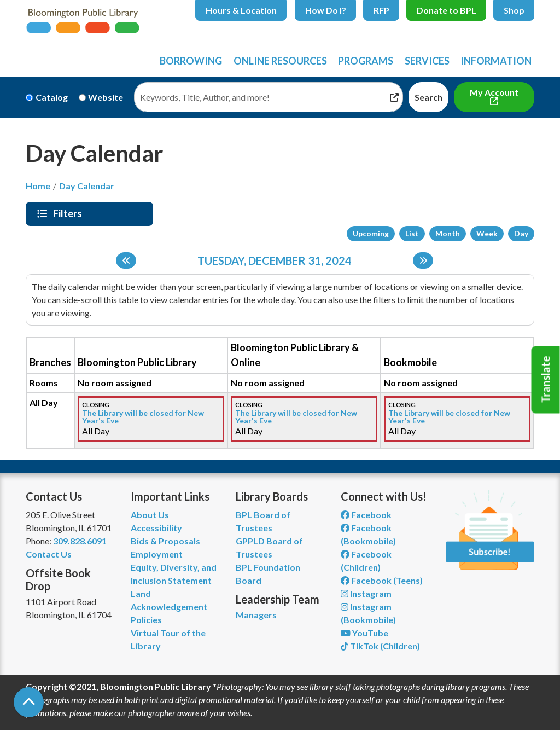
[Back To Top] (29, 702)
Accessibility (156, 528)
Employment (157, 554)
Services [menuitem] (427, 61)
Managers (256, 615)
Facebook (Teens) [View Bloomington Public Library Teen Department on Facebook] (382, 580)
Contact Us (49, 554)
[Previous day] (126, 260)
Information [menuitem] (496, 61)
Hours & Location (241, 10)
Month (448, 233)
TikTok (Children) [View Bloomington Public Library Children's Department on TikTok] (380, 646)
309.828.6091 (80, 541)
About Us (150, 515)
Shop (514, 10)
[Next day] (423, 260)
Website (106, 97)
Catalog (52, 97)
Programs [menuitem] (366, 61)
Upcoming (371, 233)
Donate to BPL (447, 10)
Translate (546, 380)
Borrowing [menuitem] (191, 61)
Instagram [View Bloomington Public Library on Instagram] (366, 593)
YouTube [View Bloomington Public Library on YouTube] (364, 633)
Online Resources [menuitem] (280, 61)
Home (38, 186)
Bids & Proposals (165, 541)
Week (487, 233)
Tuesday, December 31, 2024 (275, 260)
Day (521, 233)
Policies (146, 620)
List (412, 233)
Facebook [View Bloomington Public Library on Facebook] (366, 515)
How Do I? (326, 10)
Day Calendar (87, 186)
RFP (381, 10)
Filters (69, 213)
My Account (494, 92)
